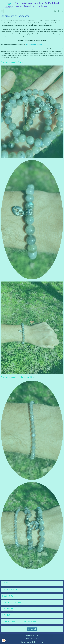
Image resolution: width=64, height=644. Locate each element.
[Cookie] (4, 640)
